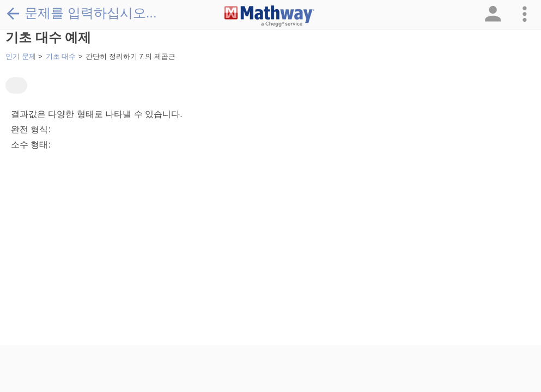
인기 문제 (21, 56)
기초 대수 (61, 56)
